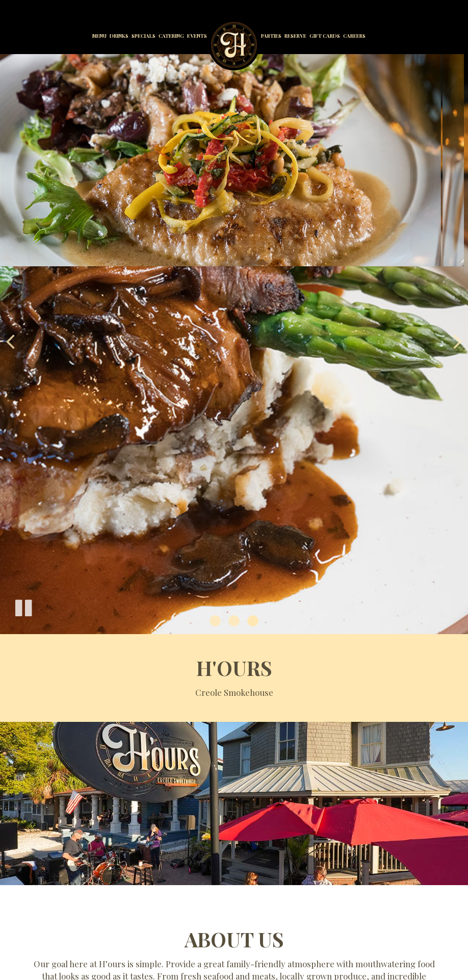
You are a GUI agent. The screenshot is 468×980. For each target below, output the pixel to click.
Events (197, 35)
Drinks (119, 35)
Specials (144, 35)
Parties (271, 35)
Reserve (295, 35)
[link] (234, 45)
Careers (354, 35)
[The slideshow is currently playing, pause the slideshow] (23, 606)
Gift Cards (325, 35)
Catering (171, 35)
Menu (99, 35)
